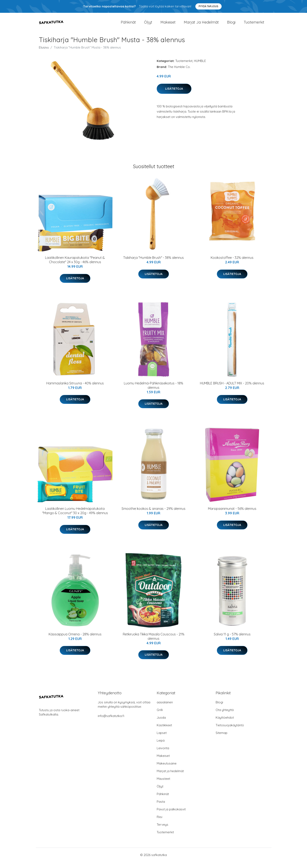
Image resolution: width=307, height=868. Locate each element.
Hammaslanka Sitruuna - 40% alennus (75, 389)
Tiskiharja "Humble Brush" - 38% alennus (153, 264)
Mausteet (163, 785)
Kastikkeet (164, 731)
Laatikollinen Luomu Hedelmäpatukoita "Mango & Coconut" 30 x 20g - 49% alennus (75, 517)
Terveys (162, 831)
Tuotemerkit (254, 25)
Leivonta (163, 754)
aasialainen (165, 708)
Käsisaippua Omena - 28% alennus (75, 640)
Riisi (159, 823)
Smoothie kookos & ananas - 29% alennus (153, 515)
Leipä (161, 746)
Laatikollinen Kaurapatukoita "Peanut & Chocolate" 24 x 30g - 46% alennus (75, 266)
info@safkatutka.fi (111, 722)
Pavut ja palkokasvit (171, 815)
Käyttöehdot (225, 724)
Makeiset (168, 25)
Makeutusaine (167, 769)
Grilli (160, 716)
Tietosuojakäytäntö (230, 731)
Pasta (161, 808)
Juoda (161, 724)
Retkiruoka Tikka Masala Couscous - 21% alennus (154, 642)
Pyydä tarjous (208, 6)
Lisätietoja (174, 94)
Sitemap (222, 739)
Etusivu (44, 53)
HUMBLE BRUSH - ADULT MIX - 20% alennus (232, 389)
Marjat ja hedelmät (201, 25)
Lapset (162, 739)
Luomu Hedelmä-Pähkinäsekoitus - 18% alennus (153, 391)
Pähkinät (128, 25)
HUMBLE (200, 67)
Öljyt (148, 25)
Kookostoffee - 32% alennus (232, 264)
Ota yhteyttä (225, 716)
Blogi (231, 25)
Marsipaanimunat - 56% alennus (232, 515)
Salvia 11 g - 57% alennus (232, 640)
